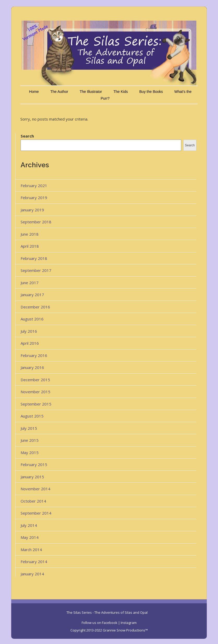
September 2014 (36, 513)
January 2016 (32, 367)
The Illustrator (91, 92)
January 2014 (32, 574)
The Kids (121, 92)
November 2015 (35, 392)
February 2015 (34, 464)
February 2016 (34, 355)
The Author (59, 92)
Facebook (110, 623)
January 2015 (32, 477)
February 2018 (34, 258)
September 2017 (36, 270)
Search (27, 136)
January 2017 (32, 295)
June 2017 (30, 283)
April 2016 (30, 343)
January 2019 (32, 210)
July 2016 (29, 331)
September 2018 (36, 222)
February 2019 (34, 198)
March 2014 (31, 550)
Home (34, 92)
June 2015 (30, 440)
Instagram (129, 623)
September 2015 (36, 404)
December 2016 (35, 307)
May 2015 (30, 452)
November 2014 (35, 489)
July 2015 (29, 428)
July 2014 (29, 525)
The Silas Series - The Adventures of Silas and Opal (107, 612)
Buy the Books (151, 92)
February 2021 (34, 186)
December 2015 (35, 380)
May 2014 (30, 537)
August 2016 (32, 319)
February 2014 (34, 562)
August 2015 (32, 416)
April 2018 (30, 246)
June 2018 (30, 234)
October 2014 (33, 501)
